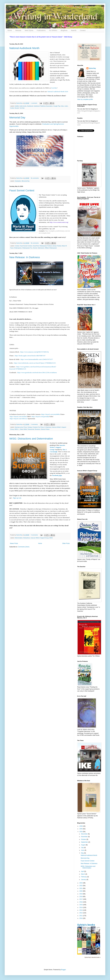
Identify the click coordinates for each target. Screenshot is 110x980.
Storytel (17, 108)
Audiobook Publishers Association (43, 106)
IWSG (16, 429)
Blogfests (64, 30)
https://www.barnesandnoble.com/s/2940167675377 (37, 359)
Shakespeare (18, 248)
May (83, 853)
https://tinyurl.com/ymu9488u (51, 414)
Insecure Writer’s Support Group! (57, 447)
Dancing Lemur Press (21, 427)
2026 (81, 826)
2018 (81, 897)
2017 (81, 899)
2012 (81, 913)
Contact (83, 30)
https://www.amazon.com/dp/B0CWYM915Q (34, 352)
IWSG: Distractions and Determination (31, 439)
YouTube (54, 88)
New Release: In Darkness (25, 257)
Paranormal (31, 429)
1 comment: (34, 103)
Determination (19, 538)
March (83, 874)
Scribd (12, 108)
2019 (81, 894)
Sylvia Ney (92, 68)
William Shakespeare (51, 248)
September (85, 842)
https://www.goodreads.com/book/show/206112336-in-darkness (37, 373)
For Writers (53, 30)
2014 (81, 907)
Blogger (63, 970)
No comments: (35, 178)
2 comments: (35, 424)
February (84, 877)
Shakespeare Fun (27, 248)
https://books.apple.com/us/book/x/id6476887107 (30, 356)
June (83, 850)
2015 (81, 905)
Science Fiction (45, 429)
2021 (81, 888)
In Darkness (48, 427)
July (83, 848)
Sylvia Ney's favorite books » (93, 957)
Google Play (57, 106)
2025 (81, 829)
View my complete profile (85, 99)
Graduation (18, 181)
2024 (81, 832)
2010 (81, 918)
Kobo (62, 106)
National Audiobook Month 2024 (58, 92)
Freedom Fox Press (38, 427)
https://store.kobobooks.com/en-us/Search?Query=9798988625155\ (35, 363)
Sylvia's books (86, 925)
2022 (81, 886)
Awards (74, 30)
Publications (41, 30)
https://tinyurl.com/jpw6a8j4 (40, 416)
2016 (81, 902)
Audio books (23, 106)
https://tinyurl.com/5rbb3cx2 (19, 419)
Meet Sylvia (29, 30)
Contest (17, 246)
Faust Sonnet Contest (22, 190)
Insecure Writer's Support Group (40, 538)
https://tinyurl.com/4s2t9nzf (18, 416)
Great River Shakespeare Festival (42, 246)
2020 (81, 891)
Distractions (27, 538)
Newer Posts (14, 543)
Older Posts (66, 543)
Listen (66, 106)
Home (10, 30)
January (84, 880)
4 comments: (35, 535)
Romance (37, 429)
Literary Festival (57, 246)
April (83, 871)
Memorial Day (17, 117)
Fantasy (30, 427)
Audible (17, 106)
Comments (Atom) (24, 547)
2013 (81, 910)
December (85, 834)
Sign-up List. (17, 498)
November (85, 837)
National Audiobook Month (24, 48)
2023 (81, 883)
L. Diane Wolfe (23, 429)
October (84, 839)
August (83, 845)
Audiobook (30, 106)
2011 (81, 916)
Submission (41, 248)
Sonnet (35, 248)
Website (18, 30)
